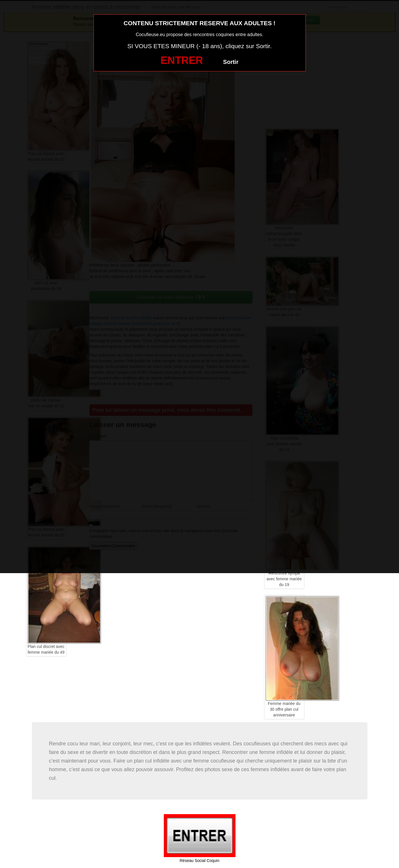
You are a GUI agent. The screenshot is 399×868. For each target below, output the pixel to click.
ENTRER (182, 60)
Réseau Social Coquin (199, 861)
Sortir (231, 62)
